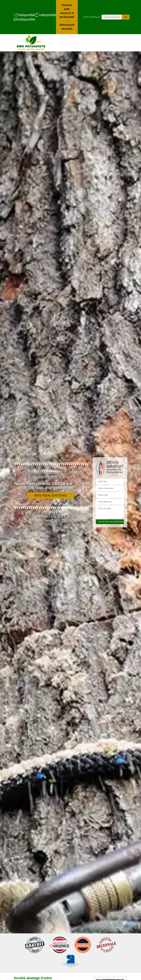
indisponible (23, 15)
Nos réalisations (51, 495)
